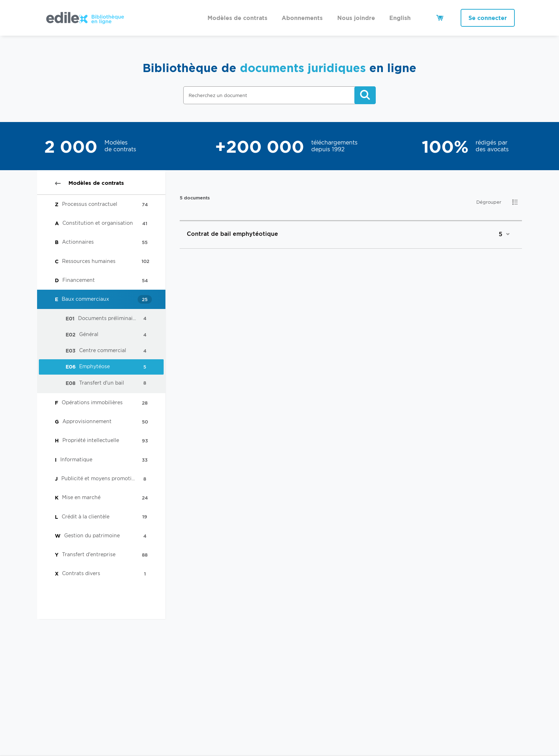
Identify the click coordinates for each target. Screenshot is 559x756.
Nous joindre (356, 18)
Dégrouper (489, 202)
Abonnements (302, 18)
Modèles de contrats (237, 18)
